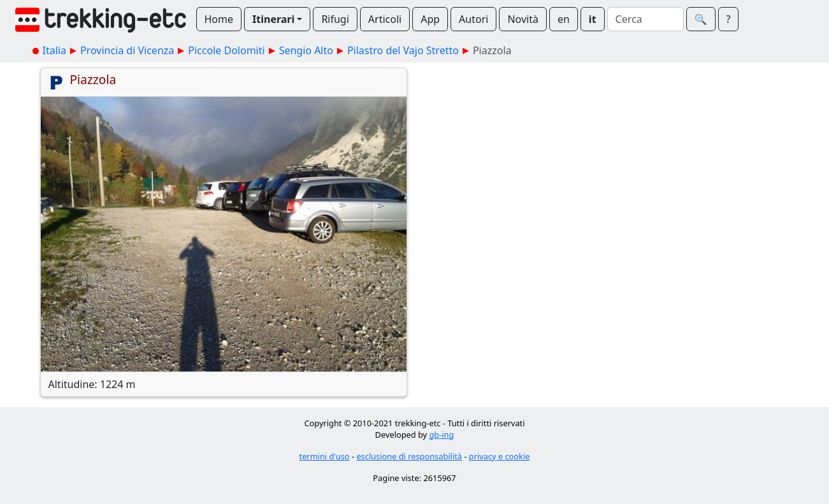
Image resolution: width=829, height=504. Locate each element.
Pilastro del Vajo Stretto (403, 50)
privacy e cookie (500, 456)
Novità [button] (523, 19)
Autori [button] (473, 19)
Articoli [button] (385, 19)
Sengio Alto (306, 50)
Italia (54, 50)
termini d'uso (325, 456)
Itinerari (273, 19)
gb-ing (441, 435)
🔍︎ (701, 19)
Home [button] (219, 19)
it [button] (593, 19)
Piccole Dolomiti (226, 50)
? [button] (729, 19)
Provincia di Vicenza (127, 50)
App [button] (430, 19)
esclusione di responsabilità (409, 456)
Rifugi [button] (335, 19)
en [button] (564, 19)
